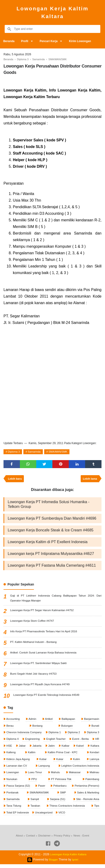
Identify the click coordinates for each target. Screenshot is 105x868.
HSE (9, 748)
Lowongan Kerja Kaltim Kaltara (52, 12)
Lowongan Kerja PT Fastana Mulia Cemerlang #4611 (52, 567)
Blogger (53, 863)
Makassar (74, 775)
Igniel (75, 863)
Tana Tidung (14, 809)
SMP (62, 796)
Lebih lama (89, 480)
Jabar (22, 748)
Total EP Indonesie (18, 816)
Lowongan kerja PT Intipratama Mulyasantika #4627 (51, 555)
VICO (63, 816)
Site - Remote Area (87, 802)
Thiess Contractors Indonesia (67, 809)
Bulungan (67, 727)
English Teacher (56, 741)
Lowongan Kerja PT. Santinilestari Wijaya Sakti (39, 665)
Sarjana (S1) (57, 802)
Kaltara (94, 748)
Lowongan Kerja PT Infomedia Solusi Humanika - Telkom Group (49, 506)
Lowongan (13, 775)
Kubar (43, 761)
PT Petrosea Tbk (60, 782)
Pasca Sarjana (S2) (18, 789)
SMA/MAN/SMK (61, 452)
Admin (32, 721)
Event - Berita (80, 741)
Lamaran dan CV (17, 768)
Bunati (95, 727)
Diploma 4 (12, 741)
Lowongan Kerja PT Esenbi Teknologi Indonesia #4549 (47, 697)
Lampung (43, 768)
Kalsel (80, 748)
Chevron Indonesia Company (24, 734)
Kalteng (11, 755)
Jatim (51, 748)
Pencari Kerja (50, 41)
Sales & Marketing (87, 796)
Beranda (9, 41)
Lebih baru (15, 480)
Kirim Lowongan (82, 41)
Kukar (60, 761)
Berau (10, 727)
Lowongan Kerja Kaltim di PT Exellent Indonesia (48, 543)
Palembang (92, 782)
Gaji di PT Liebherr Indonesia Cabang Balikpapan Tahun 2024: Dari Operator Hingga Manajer (56, 599)
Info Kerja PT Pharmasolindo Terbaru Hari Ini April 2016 (45, 633)
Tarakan (35, 809)
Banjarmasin (91, 721)
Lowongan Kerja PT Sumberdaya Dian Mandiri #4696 (52, 520)
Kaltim (31, 755)
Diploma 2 (74, 734)
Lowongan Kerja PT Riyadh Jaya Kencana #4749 (41, 686)
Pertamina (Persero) (86, 789)
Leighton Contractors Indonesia (79, 768)
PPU (34, 782)
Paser (42, 789)
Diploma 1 (55, 734)
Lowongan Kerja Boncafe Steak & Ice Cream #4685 (51, 532)
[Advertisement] (52, 382)
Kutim (76, 761)
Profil (25, 41)
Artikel (48, 721)
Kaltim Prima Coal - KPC (62, 755)
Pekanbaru (59, 789)
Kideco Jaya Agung (18, 761)
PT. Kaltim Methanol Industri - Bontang (34, 644)
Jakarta (37, 748)
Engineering (32, 741)
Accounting (13, 721)
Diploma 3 (14, 452)
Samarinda (36, 452)
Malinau (94, 775)
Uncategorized (44, 816)
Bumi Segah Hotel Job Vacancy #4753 (34, 675)
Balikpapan (68, 721)
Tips (96, 809)
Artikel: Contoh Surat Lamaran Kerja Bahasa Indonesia (44, 654)
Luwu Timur (35, 775)
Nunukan (12, 782)
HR (97, 741)
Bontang (37, 727)
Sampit (34, 802)
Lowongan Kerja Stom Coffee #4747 (33, 622)
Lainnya (94, 761)
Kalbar (65, 748)
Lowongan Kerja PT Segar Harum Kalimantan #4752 (43, 612)
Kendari (94, 755)
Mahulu (55, 775)
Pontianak (12, 796)
